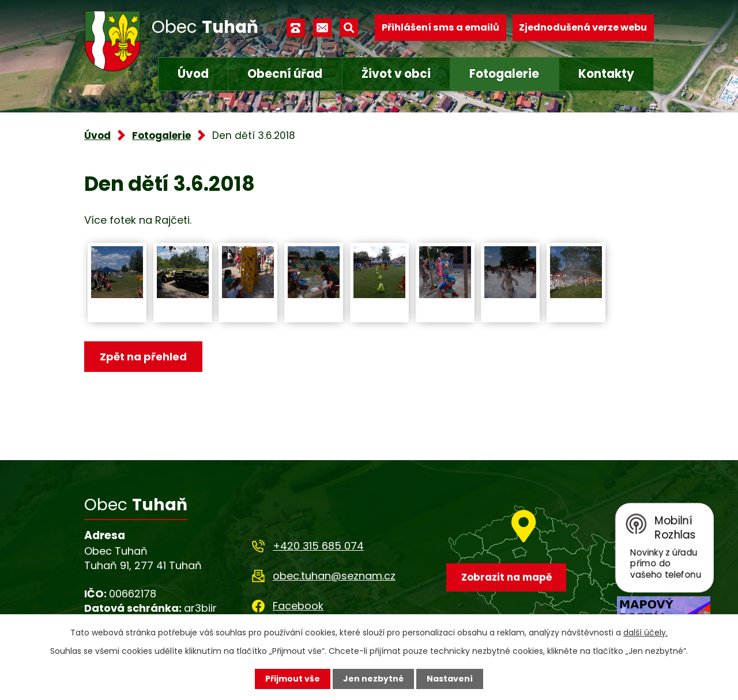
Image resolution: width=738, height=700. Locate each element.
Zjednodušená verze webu (583, 27)
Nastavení (450, 679)
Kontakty (606, 74)
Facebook (298, 606)
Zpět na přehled (143, 357)
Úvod (193, 74)
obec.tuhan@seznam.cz (334, 576)
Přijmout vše (293, 679)
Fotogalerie (504, 74)
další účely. (645, 633)
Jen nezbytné (373, 679)
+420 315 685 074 (318, 546)
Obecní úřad (285, 74)
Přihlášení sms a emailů (440, 27)
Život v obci (396, 74)
